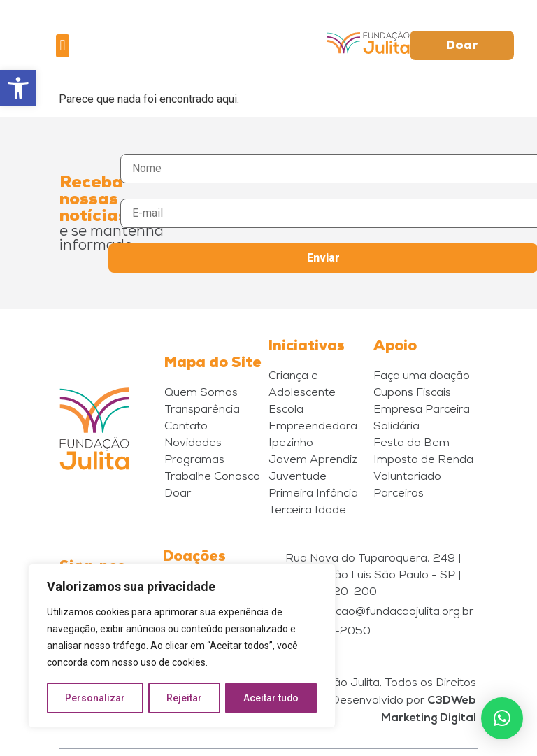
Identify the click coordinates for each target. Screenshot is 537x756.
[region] (182, 646)
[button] (18, 88)
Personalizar (95, 698)
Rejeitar (184, 698)
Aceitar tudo (271, 698)
